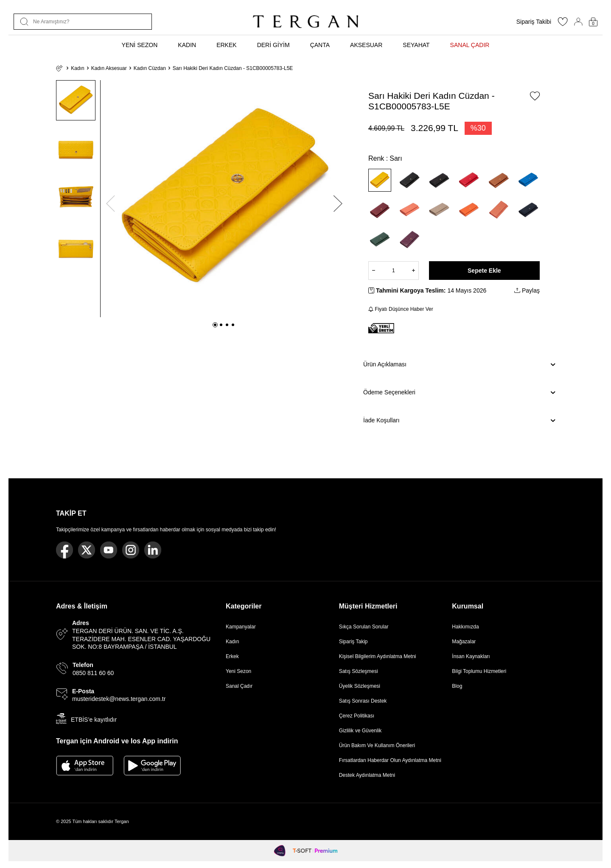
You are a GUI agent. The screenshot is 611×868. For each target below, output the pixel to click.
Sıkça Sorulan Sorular (364, 627)
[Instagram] (131, 550)
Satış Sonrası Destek (363, 701)
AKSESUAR (366, 45)
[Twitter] (87, 550)
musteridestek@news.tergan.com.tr (119, 699)
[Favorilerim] (563, 24)
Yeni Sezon (238, 671)
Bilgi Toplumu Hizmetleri (479, 671)
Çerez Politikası (357, 716)
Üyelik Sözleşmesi (360, 686)
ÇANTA (320, 45)
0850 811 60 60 (93, 673)
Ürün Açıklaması (459, 365)
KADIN (187, 45)
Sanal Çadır (239, 686)
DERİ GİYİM (273, 45)
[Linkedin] (153, 550)
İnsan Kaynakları (471, 656)
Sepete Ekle (484, 271)
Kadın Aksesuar (109, 68)
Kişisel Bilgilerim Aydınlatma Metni (379, 656)
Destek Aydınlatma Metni (367, 775)
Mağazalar (464, 642)
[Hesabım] (578, 22)
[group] (224, 199)
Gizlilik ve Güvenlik (360, 731)
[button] (215, 325)
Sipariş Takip (353, 642)
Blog (457, 686)
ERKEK (226, 45)
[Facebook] (64, 550)
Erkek (232, 656)
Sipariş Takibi (534, 22)
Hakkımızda (465, 627)
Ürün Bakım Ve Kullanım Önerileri (377, 745)
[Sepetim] (593, 22)
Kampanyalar (241, 627)
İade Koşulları (459, 421)
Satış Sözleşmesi (359, 671)
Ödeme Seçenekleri (459, 393)
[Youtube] (109, 550)
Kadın (77, 68)
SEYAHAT (416, 45)
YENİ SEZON (140, 45)
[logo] (305, 22)
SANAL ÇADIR (470, 45)
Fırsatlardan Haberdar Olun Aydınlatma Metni (390, 760)
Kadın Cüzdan (150, 68)
